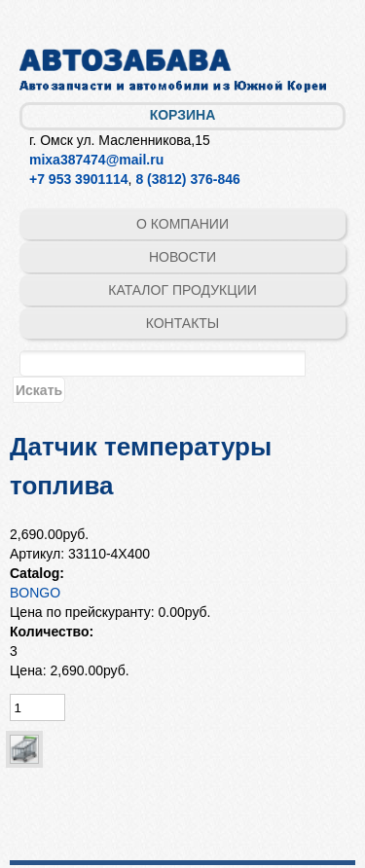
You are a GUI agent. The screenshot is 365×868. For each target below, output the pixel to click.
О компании (182, 224)
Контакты (183, 323)
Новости (182, 257)
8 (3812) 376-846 (187, 179)
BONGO (35, 593)
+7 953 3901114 (79, 179)
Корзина (183, 115)
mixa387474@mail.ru (96, 160)
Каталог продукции (182, 290)
